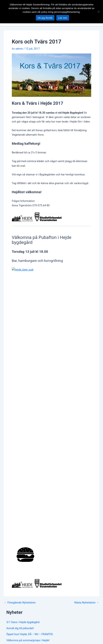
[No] (98, 12)
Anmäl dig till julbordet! (20, 375)
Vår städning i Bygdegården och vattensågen (33, 400)
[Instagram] (63, 478)
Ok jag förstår (45, 18)
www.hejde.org (13, 550)
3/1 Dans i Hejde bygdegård (23, 369)
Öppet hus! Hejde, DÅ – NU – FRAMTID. (30, 381)
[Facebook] (40, 478)
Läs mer (63, 18)
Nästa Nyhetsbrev (87, 350)
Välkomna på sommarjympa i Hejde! (28, 388)
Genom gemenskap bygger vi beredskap (30, 406)
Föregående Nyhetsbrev (20, 350)
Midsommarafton (17, 394)
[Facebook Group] (51, 478)
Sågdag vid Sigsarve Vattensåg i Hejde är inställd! (36, 412)
